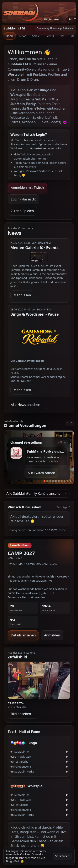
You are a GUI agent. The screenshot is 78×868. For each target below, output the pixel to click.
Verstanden (62, 856)
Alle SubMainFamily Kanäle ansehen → (37, 493)
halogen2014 (21, 767)
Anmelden (52, 635)
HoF (62, 36)
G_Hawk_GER (21, 757)
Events (50, 36)
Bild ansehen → (23, 714)
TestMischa (19, 762)
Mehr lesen (22, 295)
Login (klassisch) (24, 199)
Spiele (36, 36)
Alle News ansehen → (28, 405)
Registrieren (52, 19)
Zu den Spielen (22, 211)
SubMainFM (20, 752)
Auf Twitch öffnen (41, 473)
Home (10, 36)
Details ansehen (23, 635)
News (23, 36)
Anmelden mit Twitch (27, 188)
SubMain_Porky (22, 772)
